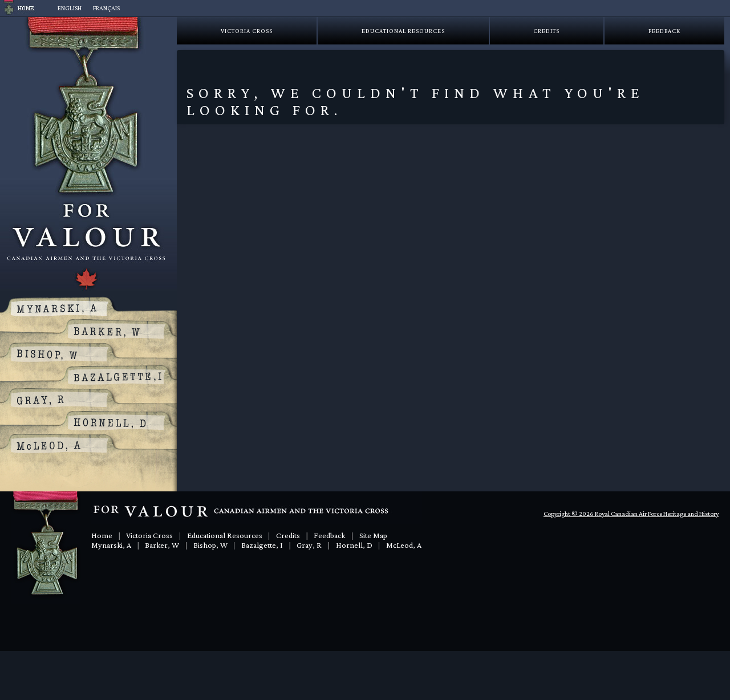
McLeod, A (404, 545)
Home (102, 535)
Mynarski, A (111, 545)
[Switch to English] (70, 8)
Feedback (664, 31)
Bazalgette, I (262, 545)
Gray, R (309, 545)
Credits (546, 31)
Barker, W (162, 545)
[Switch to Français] (106, 8)
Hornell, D (354, 545)
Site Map (373, 535)
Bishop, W (210, 545)
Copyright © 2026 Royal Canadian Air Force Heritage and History (631, 514)
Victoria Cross (247, 31)
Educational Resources (403, 31)
